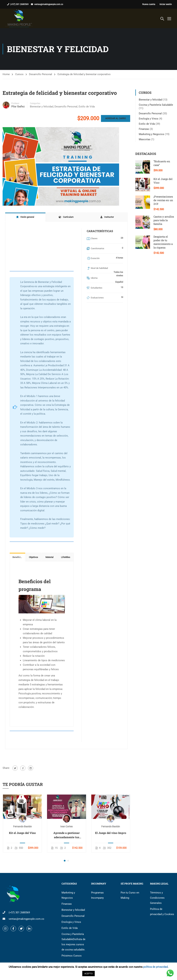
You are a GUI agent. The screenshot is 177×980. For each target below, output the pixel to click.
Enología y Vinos (149, 119)
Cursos (19, 74)
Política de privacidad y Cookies (162, 912)
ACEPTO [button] (88, 974)
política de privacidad (155, 967)
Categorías (35, 103)
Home (6, 74)
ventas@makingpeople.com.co (49, 4)
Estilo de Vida (87, 107)
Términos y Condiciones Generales (157, 898)
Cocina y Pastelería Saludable (156, 105)
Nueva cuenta (149, 4)
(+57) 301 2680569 (19, 4)
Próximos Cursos (72, 956)
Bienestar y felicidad (42, 107)
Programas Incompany (97, 895)
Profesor (15, 103)
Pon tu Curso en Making (130, 895)
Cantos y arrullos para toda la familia (164, 220)
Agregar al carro (116, 118)
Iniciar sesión (166, 4)
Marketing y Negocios (152, 134)
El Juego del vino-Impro (111, 833)
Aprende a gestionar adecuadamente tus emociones (67, 835)
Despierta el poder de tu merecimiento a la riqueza (163, 242)
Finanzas (144, 129)
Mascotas (145, 139)
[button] (65, 861)
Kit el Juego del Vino (22, 833)
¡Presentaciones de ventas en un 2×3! (163, 200)
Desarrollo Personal (41, 74)
